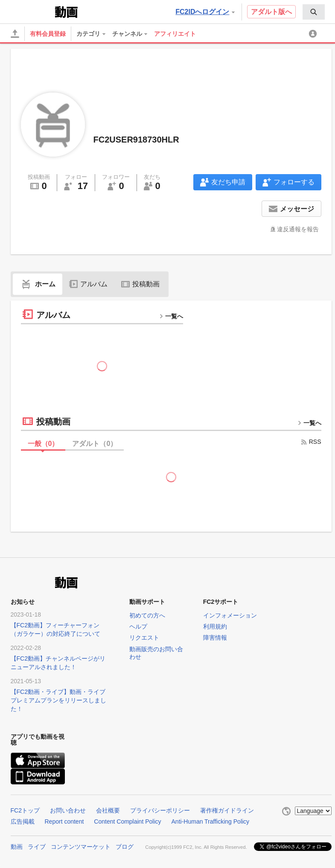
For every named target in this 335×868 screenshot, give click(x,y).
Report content (64, 821)
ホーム (38, 284)
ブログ (125, 847)
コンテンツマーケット (81, 847)
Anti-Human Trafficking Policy (211, 821)
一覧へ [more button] (171, 316)
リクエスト (144, 638)
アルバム (88, 284)
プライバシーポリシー (160, 810)
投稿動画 (140, 284)
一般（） (43, 444)
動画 (17, 847)
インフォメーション (230, 615)
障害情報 (215, 638)
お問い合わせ (68, 810)
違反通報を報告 (298, 229)
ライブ (37, 847)
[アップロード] (15, 34)
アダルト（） (95, 444)
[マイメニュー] (314, 34)
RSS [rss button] (311, 442)
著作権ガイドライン (227, 810)
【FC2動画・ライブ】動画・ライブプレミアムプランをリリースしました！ (58, 700)
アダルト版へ (271, 12)
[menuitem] (314, 12)
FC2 (32, 11)
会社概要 (108, 810)
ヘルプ (138, 626)
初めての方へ (147, 615)
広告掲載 (23, 821)
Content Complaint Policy (127, 821)
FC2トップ (25, 810)
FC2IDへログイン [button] (205, 12)
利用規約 (215, 626)
